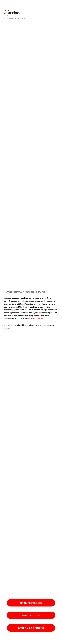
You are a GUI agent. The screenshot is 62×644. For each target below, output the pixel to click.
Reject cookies (31, 615)
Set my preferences (31, 603)
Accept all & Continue (31, 628)
